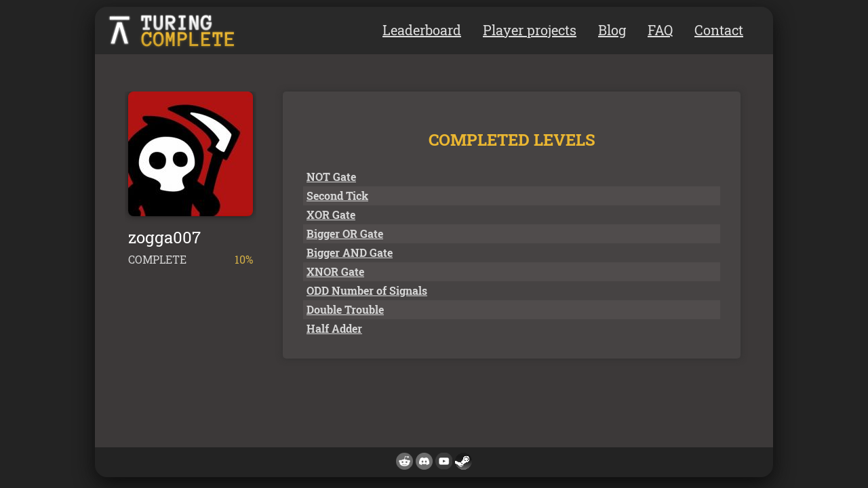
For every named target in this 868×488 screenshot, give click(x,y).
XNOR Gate (335, 271)
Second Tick (337, 196)
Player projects (530, 30)
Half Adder (334, 328)
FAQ (660, 30)
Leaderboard (422, 30)
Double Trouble (345, 309)
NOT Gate (331, 177)
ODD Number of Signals (367, 290)
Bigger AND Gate (350, 252)
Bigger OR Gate (345, 233)
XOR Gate (331, 215)
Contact (719, 30)
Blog (612, 30)
